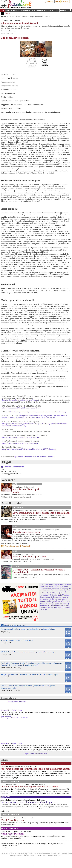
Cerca (57, 1)
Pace (2, 10)
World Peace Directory (12, 820)
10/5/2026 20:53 (16, 743)
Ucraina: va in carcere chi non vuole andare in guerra (28, 802)
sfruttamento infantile (46, 457)
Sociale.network (8, 698)
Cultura (9, 10)
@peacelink (5, 710)
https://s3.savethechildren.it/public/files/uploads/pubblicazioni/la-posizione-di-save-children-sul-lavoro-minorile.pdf (34, 425)
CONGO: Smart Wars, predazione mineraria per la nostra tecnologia (28, 652)
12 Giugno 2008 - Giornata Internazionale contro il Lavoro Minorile (39, 571)
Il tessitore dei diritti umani (27, 532)
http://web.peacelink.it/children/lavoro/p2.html (20, 400)
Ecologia (40, 10)
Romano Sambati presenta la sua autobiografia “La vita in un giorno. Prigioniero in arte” (28, 687)
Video (57, 10)
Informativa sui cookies (23, 855)
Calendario (49, 10)
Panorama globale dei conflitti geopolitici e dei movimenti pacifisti (35, 769)
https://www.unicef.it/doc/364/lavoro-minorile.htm (21, 408)
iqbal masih (19, 457)
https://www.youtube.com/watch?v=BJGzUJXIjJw (20, 443)
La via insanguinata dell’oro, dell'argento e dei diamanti (41, 513)
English (63, 10)
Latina (16, 566)
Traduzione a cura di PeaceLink (17, 546)
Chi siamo (50, 1)
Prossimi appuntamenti (14, 625)
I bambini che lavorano (14, 467)
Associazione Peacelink (17, 702)
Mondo (16, 10)
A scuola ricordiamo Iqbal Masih (26, 491)
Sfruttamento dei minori (41, 17)
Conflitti (6, 797)
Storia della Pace (9, 828)
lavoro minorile (30, 457)
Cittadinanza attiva (27, 10)
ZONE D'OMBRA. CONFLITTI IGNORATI (17, 640)
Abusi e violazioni (23, 17)
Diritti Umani (9, 17)
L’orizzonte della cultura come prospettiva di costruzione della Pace (28, 629)
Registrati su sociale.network (36, 753)
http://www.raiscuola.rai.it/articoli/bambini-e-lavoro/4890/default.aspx (29, 449)
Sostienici (65, 1)
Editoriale (18, 507)
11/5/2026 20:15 (16, 710)
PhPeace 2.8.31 (56, 854)
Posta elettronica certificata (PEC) (52, 855)
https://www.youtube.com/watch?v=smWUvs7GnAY (21, 437)
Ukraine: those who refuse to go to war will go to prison (29, 787)
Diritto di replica (36, 855)
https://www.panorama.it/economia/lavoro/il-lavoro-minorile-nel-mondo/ (38, 412)
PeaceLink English (10, 781)
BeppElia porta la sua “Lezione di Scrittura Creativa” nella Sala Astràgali (30, 674)
